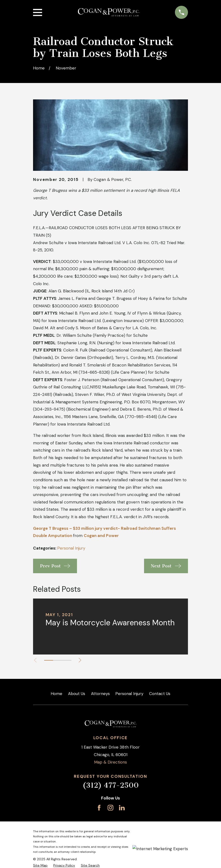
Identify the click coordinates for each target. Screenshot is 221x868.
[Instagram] (110, 808)
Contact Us (160, 694)
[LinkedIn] (122, 808)
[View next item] (80, 660)
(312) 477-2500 (111, 785)
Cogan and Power (101, 536)
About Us (77, 694)
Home (56, 694)
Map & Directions (110, 762)
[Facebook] (99, 808)
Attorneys (100, 694)
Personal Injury (71, 548)
